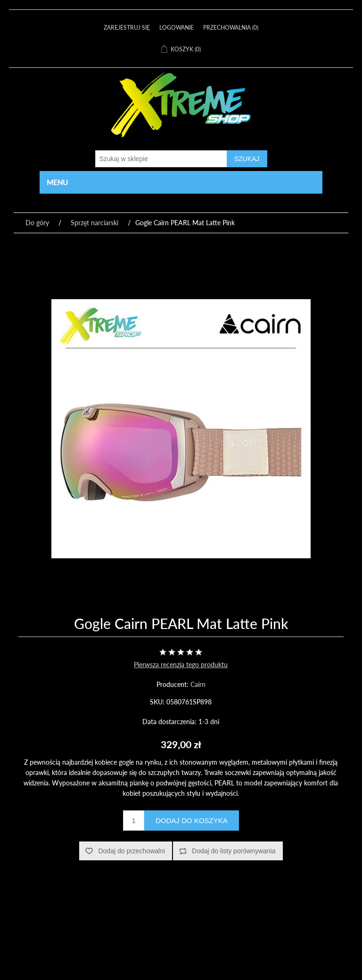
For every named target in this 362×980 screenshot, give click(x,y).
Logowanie (177, 28)
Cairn (198, 684)
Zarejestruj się (127, 28)
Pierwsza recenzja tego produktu (181, 665)
